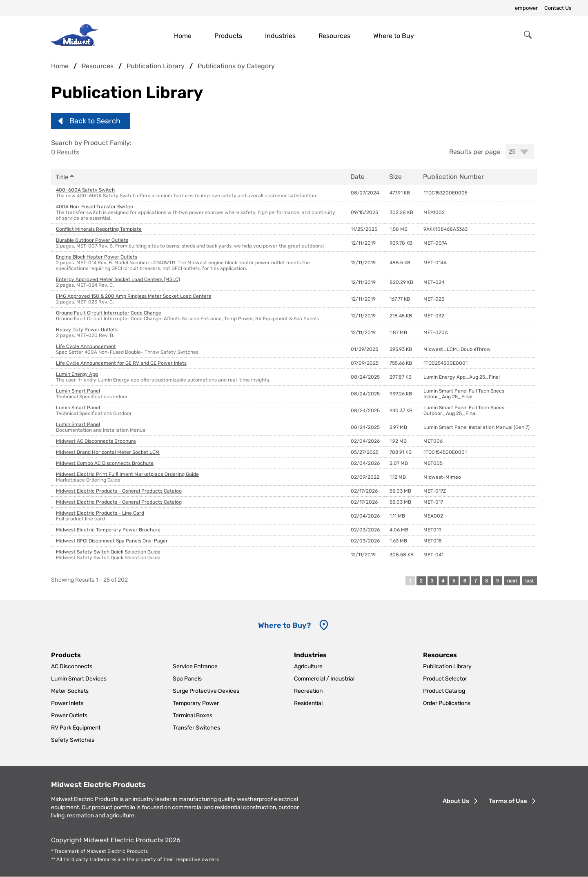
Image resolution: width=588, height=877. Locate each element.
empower (526, 8)
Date (357, 177)
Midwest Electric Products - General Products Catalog (119, 491)
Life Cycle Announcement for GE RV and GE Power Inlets (121, 363)
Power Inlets (67, 703)
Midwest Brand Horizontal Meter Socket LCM (108, 452)
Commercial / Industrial (324, 679)
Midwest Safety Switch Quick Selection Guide (108, 552)
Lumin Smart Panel (78, 391)
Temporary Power (196, 703)
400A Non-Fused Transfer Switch (95, 207)
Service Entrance (195, 666)
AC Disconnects (72, 666)
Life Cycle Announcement (86, 346)
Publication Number (453, 177)
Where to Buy (394, 36)
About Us (456, 801)
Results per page (475, 152)
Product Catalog (444, 691)
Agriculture (308, 666)
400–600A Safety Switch (85, 190)
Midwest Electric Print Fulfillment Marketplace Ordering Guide (127, 474)
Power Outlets (69, 715)
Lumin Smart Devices (79, 679)
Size (395, 177)
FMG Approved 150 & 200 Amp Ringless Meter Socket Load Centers (134, 296)
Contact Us (558, 8)
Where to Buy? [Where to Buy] (284, 625)
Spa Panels (187, 679)
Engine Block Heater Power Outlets (97, 257)
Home (183, 36)
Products (228, 36)
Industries (280, 36)
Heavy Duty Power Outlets (87, 330)
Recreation (308, 691)
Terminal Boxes (193, 715)
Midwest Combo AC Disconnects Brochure (105, 463)
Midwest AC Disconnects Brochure (96, 441)
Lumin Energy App (77, 374)
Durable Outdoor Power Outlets (92, 240)
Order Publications (447, 703)
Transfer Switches (196, 728)
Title (65, 177)
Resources (334, 36)
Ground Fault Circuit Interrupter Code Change (109, 313)
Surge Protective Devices (206, 691)
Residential (308, 703)
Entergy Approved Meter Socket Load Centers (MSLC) (118, 279)
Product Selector (445, 679)
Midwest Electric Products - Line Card (100, 513)
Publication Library (447, 666)
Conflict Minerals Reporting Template (99, 229)
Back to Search (95, 121)
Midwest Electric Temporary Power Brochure (108, 530)
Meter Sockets (70, 691)
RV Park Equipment (76, 728)
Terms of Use (508, 801)
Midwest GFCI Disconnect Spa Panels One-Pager (112, 541)
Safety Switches (73, 740)
